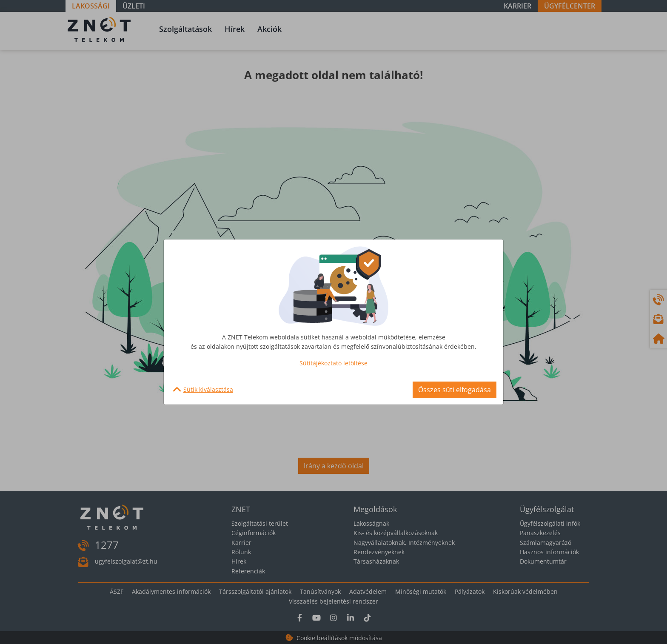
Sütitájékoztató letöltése (333, 363)
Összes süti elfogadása (455, 390)
